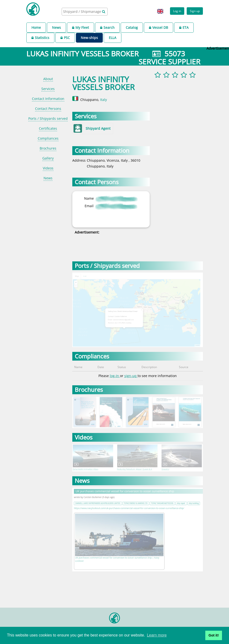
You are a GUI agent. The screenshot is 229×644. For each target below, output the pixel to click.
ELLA (113, 38)
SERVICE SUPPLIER (170, 62)
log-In (115, 376)
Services (48, 89)
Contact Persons (48, 109)
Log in (177, 11)
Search (107, 27)
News (56, 27)
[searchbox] (82, 11)
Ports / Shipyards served (48, 118)
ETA (184, 27)
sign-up (131, 376)
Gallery (48, 158)
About (48, 79)
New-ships (89, 38)
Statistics (40, 38)
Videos (48, 168)
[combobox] (85, 12)
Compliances (48, 138)
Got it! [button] (214, 635)
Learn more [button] (157, 635)
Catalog (132, 27)
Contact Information (48, 99)
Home (36, 27)
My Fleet (81, 27)
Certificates (48, 128)
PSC (65, 38)
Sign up (195, 11)
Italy (103, 100)
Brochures (48, 148)
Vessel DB (159, 27)
